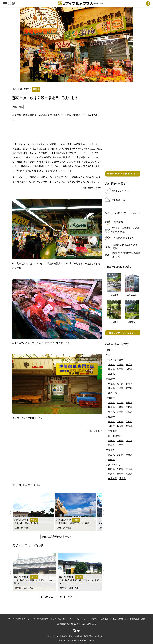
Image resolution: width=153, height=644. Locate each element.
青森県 (120, 365)
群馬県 (129, 384)
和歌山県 (112, 431)
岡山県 (129, 441)
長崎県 (129, 469)
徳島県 (111, 455)
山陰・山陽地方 (114, 436)
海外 (108, 350)
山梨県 (120, 407)
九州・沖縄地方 (114, 465)
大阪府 (111, 426)
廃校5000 (118, 222)
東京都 (129, 388)
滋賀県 (120, 422)
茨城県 (111, 384)
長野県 (129, 407)
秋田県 (120, 369)
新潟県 (111, 403)
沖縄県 (122, 478)
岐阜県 (111, 412)
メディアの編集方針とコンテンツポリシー (50, 619)
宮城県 (111, 369)
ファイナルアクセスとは (19, 619)
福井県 (111, 407)
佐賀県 (120, 469)
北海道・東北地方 (115, 360)
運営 (143, 619)
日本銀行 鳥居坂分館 (124, 238)
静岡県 (120, 412)
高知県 (111, 460)
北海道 (111, 365)
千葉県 (120, 388)
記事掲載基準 (133, 619)
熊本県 (111, 474)
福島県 (111, 374)
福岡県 (111, 469)
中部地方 (110, 398)
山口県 (120, 445)
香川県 (120, 455)
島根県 (120, 441)
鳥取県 (111, 441)
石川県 (129, 403)
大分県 (120, 474)
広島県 (111, 445)
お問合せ (95, 619)
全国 (108, 355)
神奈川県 (112, 393)
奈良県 (129, 426)
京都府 (129, 422)
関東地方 (110, 379)
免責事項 (104, 619)
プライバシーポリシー (79, 619)
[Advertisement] (57, 131)
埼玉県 (111, 388)
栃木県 (120, 384)
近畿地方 (110, 417)
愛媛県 (129, 455)
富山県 (120, 403)
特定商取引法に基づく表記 (69, 624)
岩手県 (129, 365)
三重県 (111, 422)
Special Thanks (89, 624)
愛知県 (129, 412)
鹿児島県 (112, 478)
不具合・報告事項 (118, 619)
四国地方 (110, 450)
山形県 (129, 369)
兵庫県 (120, 426)
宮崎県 (129, 474)
